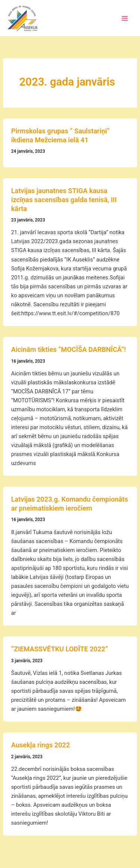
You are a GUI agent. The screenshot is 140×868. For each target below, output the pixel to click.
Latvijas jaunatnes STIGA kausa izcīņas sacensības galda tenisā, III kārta (64, 199)
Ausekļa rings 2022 (41, 745)
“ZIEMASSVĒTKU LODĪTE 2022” (60, 649)
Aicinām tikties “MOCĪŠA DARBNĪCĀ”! (69, 349)
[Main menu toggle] (125, 18)
